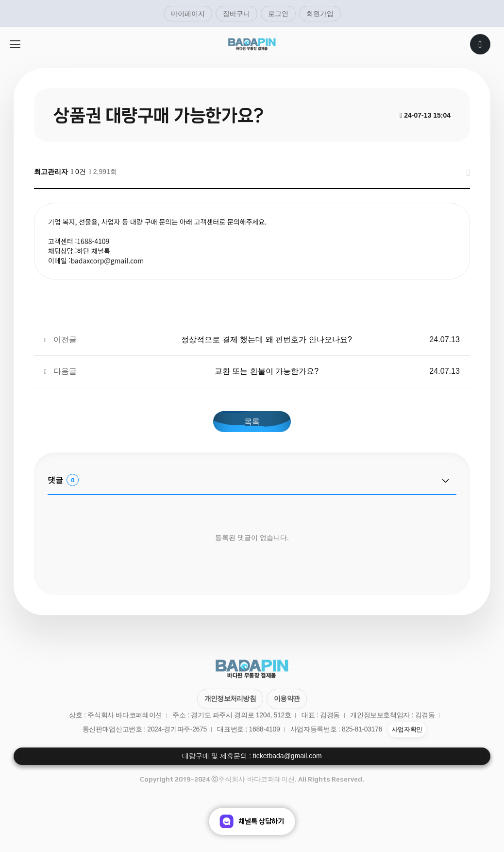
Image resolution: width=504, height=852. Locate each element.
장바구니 (236, 14)
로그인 (278, 14)
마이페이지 (188, 14)
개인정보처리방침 (230, 698)
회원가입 (320, 14)
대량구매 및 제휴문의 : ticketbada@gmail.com (252, 756)
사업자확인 (407, 730)
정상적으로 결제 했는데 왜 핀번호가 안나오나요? (266, 339)
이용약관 (287, 698)
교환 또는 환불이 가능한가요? (267, 371)
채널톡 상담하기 (252, 821)
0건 (78, 172)
